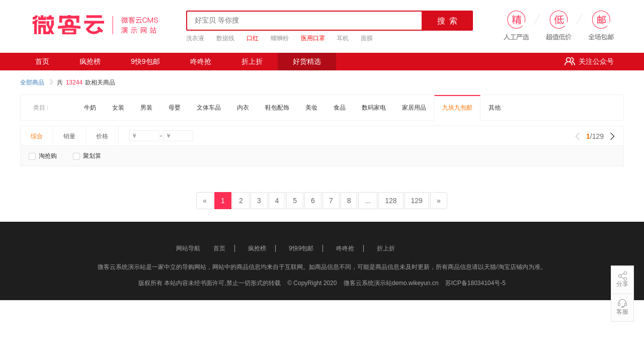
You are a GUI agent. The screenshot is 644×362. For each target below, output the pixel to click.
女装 (118, 108)
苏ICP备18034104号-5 (475, 283)
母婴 (175, 108)
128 (391, 201)
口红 (253, 38)
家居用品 (414, 108)
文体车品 (209, 108)
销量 (69, 136)
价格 (102, 136)
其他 (495, 108)
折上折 (252, 61)
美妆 (311, 108)
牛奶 (90, 108)
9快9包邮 (145, 61)
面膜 (367, 38)
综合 (37, 136)
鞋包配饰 (277, 108)
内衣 (243, 108)
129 (417, 201)
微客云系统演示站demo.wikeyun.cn (392, 283)
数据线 (225, 38)
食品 (340, 108)
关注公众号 (589, 61)
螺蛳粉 (280, 38)
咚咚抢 (201, 61)
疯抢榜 (90, 61)
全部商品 (36, 82)
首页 (42, 61)
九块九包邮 (457, 108)
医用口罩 (313, 38)
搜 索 (448, 21)
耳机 (343, 38)
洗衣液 (195, 38)
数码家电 (374, 108)
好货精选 (307, 61)
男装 (146, 108)
